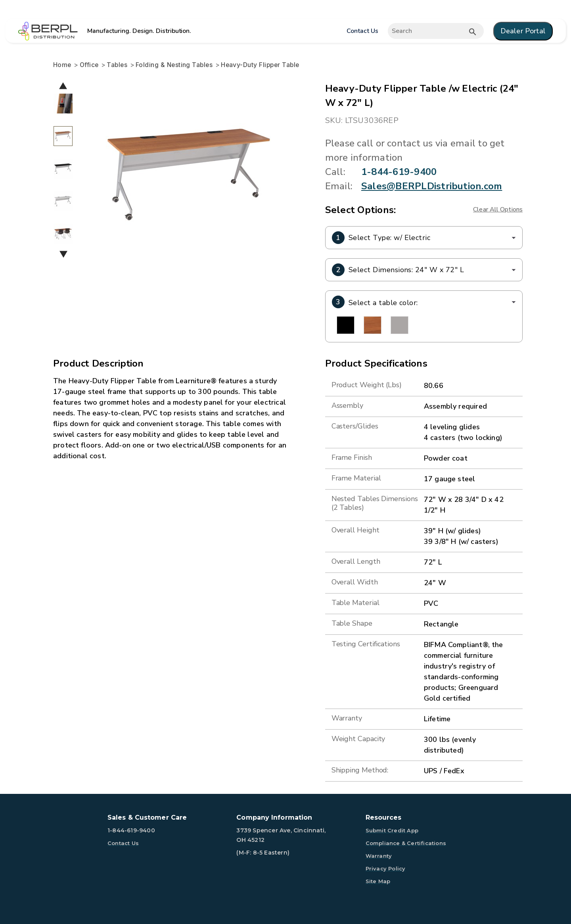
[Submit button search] (473, 32)
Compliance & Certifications (406, 843)
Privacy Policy (386, 868)
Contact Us (362, 31)
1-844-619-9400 (399, 172)
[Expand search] (436, 31)
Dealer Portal (523, 31)
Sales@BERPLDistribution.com (432, 186)
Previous (63, 85)
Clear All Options (498, 209)
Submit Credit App (392, 830)
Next (63, 254)
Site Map (378, 881)
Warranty (379, 856)
